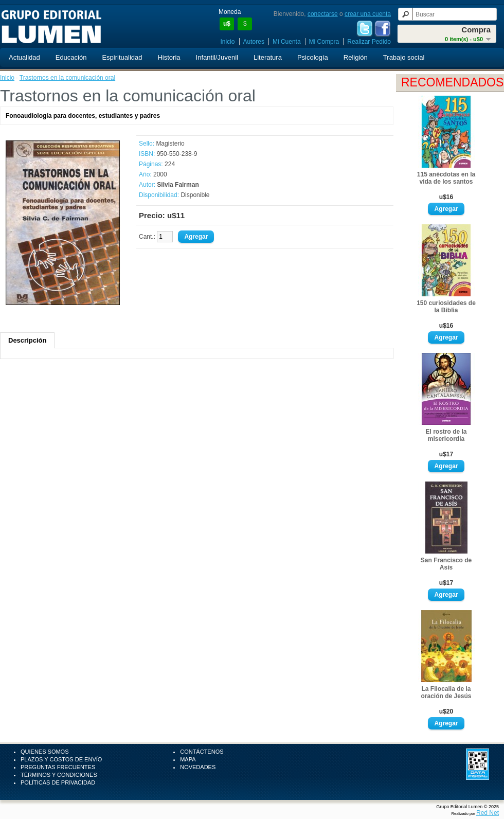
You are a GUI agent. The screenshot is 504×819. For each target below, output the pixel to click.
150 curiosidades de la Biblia (446, 307)
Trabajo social (404, 57)
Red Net (488, 813)
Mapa (188, 759)
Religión (356, 57)
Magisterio (170, 144)
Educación (71, 57)
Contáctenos (202, 752)
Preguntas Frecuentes (58, 767)
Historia (169, 57)
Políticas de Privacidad (58, 782)
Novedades (198, 767)
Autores (254, 42)
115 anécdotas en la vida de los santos (446, 178)
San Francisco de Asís (446, 564)
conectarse (323, 14)
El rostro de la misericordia (446, 435)
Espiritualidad (122, 57)
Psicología (313, 57)
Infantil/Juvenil (217, 57)
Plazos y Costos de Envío (61, 759)
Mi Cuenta (287, 42)
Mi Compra (324, 42)
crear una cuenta (368, 14)
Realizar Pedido (369, 42)
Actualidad (24, 57)
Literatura (268, 57)
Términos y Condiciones (59, 775)
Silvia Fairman (178, 185)
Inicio (228, 42)
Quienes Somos (45, 752)
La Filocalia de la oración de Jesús (446, 692)
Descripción (27, 340)
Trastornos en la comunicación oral (67, 78)
